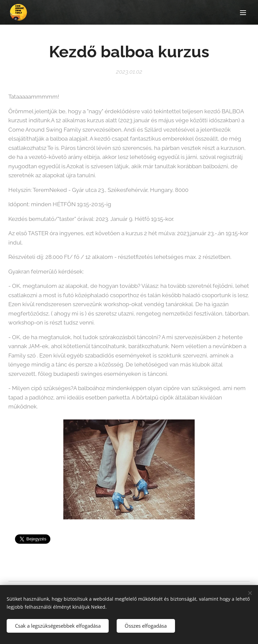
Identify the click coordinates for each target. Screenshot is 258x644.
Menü (243, 13)
